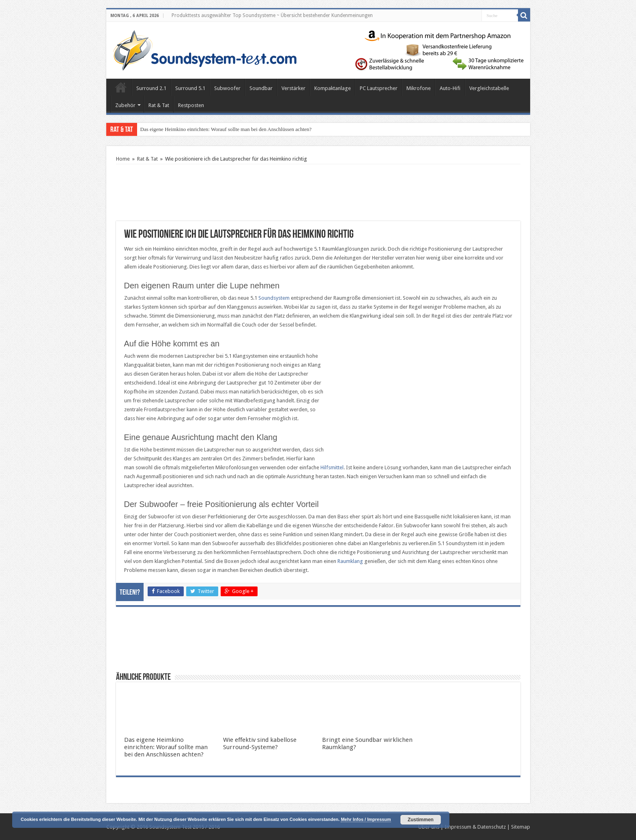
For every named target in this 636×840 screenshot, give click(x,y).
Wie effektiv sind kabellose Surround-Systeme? (260, 743)
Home (121, 87)
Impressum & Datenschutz (475, 827)
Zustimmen (421, 820)
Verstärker (293, 88)
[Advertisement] (318, 193)
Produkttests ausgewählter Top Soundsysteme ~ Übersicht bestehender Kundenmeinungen (272, 15)
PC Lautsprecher (379, 88)
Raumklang (350, 561)
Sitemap (521, 827)
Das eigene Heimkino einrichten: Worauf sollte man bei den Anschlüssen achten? (226, 129)
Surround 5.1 (190, 88)
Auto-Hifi (450, 88)
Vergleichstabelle (489, 88)
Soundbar (261, 88)
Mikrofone (419, 88)
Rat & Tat (159, 105)
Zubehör (125, 105)
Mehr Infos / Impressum (366, 819)
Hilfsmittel (332, 467)
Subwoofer (227, 88)
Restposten (191, 105)
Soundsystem (274, 298)
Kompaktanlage (333, 88)
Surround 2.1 (151, 88)
